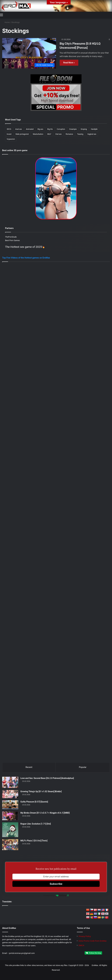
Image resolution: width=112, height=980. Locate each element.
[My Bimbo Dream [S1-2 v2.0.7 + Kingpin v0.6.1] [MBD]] (10, 816)
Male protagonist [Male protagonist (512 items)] (22, 134)
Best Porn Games (12, 240)
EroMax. (95, 965)
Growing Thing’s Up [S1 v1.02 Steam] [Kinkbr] (41, 791)
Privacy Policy (85, 936)
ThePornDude (11, 237)
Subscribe (56, 884)
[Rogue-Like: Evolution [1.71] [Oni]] (10, 830)
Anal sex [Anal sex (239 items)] (19, 129)
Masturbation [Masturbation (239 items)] (38, 134)
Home (6, 22)
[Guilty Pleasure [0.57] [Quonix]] (10, 805)
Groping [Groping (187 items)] (84, 129)
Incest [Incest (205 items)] (9, 134)
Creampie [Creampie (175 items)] (73, 129)
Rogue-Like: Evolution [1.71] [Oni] (36, 824)
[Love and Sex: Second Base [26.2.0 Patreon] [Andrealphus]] (10, 782)
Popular (83, 767)
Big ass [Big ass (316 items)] (40, 129)
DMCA (81, 945)
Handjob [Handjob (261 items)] (94, 129)
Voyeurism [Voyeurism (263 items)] (11, 139)
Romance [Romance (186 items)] (69, 134)
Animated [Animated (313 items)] (30, 129)
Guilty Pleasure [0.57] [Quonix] (34, 802)
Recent (29, 767)
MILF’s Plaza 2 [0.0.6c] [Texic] (34, 841)
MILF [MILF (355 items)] (49, 134)
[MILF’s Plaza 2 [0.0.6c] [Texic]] (10, 845)
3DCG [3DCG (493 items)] (9, 129)
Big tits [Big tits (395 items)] (50, 129)
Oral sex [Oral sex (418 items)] (58, 134)
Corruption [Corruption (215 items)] (61, 129)
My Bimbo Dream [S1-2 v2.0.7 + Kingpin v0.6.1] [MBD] (45, 813)
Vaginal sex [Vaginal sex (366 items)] (92, 134)
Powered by (56, 895)
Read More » (69, 63)
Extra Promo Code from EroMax (93, 941)
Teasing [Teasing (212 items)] (80, 134)
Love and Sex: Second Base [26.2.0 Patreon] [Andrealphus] (47, 778)
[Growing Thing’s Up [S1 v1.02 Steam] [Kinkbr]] (10, 794)
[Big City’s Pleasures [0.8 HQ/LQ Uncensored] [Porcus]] (29, 53)
